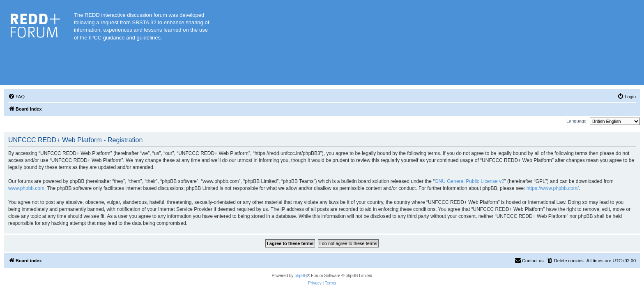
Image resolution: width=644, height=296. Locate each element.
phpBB (301, 276)
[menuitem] (16, 97)
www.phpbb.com (26, 188)
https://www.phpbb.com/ (553, 188)
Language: (577, 121)
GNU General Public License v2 (469, 181)
